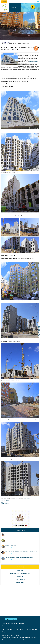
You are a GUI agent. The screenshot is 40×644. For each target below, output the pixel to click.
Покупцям (16, 630)
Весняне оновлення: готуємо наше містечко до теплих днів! (21, 552)
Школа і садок (20, 637)
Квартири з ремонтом (8, 626)
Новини (29, 630)
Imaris (18, 635)
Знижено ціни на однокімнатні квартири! (20, 573)
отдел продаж (27, 498)
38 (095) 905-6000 (5, 504)
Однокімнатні (6, 623)
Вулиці (9, 637)
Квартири (13, 637)
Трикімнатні (22, 623)
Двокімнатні (14, 623)
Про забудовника (7, 630)
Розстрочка (23, 630)
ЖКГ (36, 630)
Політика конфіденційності (19, 640)
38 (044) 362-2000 (5, 501)
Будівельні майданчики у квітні (14, 534)
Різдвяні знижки (20, 570)
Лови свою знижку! (20, 579)
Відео (3, 640)
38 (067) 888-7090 (5, 502)
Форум (4, 632)
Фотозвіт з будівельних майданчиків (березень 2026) (19, 558)
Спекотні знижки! (20, 576)
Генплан (4, 637)
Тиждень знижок (20, 582)
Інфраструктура (29, 637)
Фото (35, 637)
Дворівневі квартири (21, 626)
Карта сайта (9, 640)
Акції (33, 630)
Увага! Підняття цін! (11, 546)
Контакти (9, 632)
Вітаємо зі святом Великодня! (13, 540)
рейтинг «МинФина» (34, 62)
